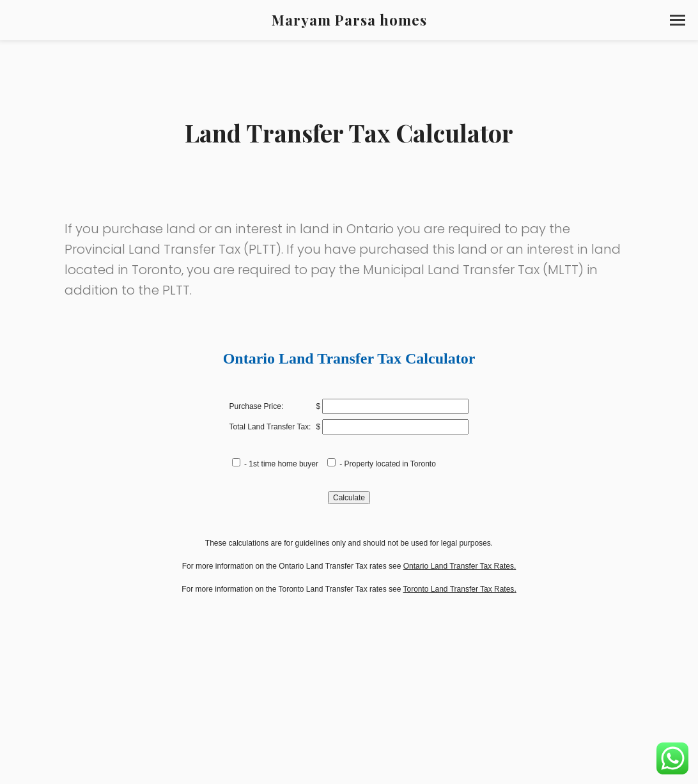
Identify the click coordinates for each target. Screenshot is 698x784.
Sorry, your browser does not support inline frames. (349, 537)
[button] (678, 20)
